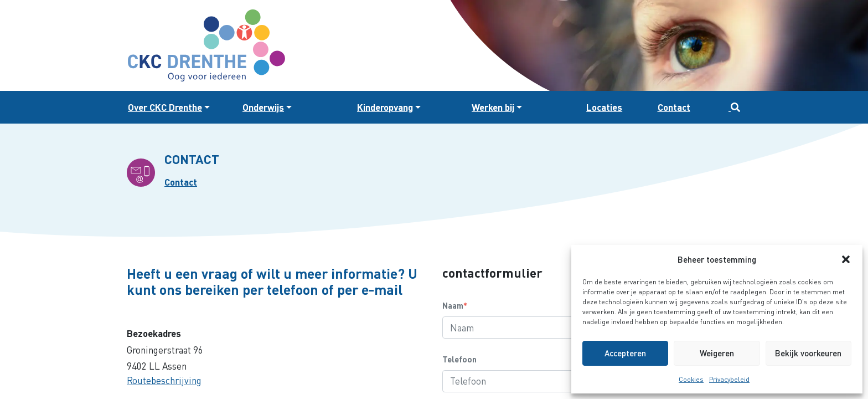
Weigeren (717, 353)
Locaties (604, 107)
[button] (846, 259)
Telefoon (459, 359)
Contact (674, 107)
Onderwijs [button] (263, 107)
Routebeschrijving (164, 380)
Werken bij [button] (493, 107)
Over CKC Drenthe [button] (165, 107)
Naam (455, 305)
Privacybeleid (729, 379)
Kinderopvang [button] (385, 107)
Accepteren (625, 353)
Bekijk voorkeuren (808, 353)
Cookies (691, 379)
